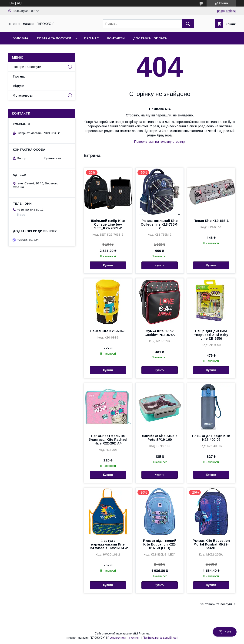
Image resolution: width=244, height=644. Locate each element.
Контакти (116, 38)
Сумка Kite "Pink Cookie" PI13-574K (160, 333)
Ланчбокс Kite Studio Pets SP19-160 (160, 438)
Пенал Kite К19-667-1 (211, 221)
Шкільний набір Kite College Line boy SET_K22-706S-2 (108, 224)
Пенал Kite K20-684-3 (108, 331)
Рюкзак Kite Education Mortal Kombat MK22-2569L (211, 544)
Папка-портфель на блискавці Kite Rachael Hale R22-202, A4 (108, 440)
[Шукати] (188, 24)
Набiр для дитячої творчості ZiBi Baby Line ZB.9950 (211, 335)
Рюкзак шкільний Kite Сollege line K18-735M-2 (160, 224)
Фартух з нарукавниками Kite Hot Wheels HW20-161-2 (108, 544)
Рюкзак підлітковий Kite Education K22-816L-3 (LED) (160, 544)
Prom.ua (144, 634)
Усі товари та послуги (216, 604)
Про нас (92, 38)
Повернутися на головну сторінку (160, 142)
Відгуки (19, 86)
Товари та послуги (54, 38)
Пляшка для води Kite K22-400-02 (211, 438)
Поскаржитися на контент (124, 638)
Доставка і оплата (150, 38)
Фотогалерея (23, 95)
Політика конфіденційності (160, 638)
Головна (20, 38)
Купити (108, 265)
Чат (225, 632)
